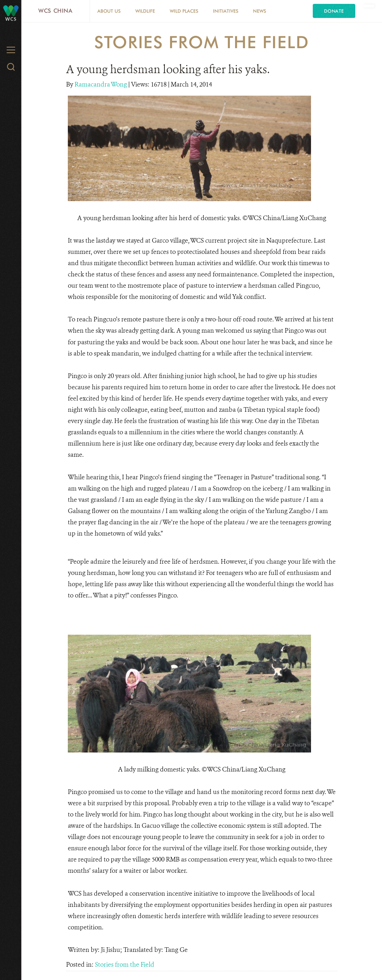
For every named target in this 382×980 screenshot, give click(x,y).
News (260, 11)
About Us (109, 11)
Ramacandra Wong (101, 84)
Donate (334, 11)
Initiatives (226, 11)
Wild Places (184, 11)
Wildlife (145, 11)
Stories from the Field (125, 965)
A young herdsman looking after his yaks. (168, 69)
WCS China (56, 11)
